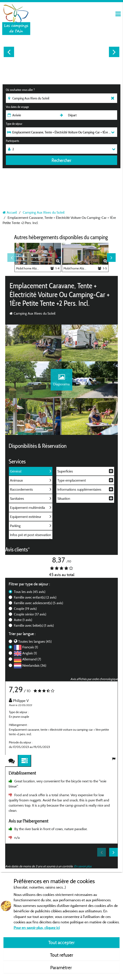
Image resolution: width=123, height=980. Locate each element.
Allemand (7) (32, 659)
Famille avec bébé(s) (34, 625)
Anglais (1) (30, 653)
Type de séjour (14, 124)
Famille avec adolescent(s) (38, 603)
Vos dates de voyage (17, 107)
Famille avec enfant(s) (35, 597)
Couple (25, 608)
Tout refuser (62, 955)
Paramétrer (62, 967)
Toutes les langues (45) (35, 641)
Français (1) (30, 647)
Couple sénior (30, 614)
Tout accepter (61, 942)
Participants (12, 141)
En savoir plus (83, 866)
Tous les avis (30, 592)
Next (114, 52)
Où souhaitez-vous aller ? (20, 90)
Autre (23, 620)
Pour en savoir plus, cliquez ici (37, 928)
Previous (9, 52)
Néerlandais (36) (34, 665)
